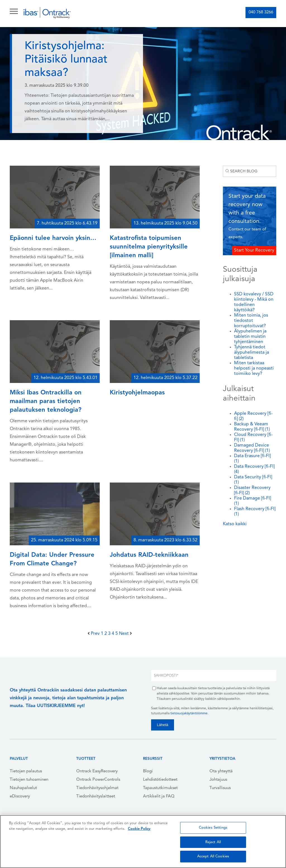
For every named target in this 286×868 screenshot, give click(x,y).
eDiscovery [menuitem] (20, 796)
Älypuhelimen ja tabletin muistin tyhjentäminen (250, 337)
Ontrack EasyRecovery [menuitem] (97, 771)
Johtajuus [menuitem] (218, 780)
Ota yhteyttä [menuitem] (221, 771)
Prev (94, 634)
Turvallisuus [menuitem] (220, 788)
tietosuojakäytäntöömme (189, 713)
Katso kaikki (235, 524)
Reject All (213, 842)
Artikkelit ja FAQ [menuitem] (159, 796)
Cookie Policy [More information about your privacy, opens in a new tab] (139, 829)
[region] (143, 842)
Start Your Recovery (254, 250)
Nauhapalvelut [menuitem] (23, 788)
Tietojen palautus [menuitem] (26, 771)
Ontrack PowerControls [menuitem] (98, 780)
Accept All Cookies (213, 856)
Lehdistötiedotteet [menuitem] (160, 780)
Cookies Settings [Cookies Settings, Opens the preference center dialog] (213, 828)
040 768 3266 (261, 12)
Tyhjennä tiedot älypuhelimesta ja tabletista (252, 353)
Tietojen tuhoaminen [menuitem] (29, 780)
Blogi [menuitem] (148, 771)
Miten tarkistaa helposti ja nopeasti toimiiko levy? (254, 368)
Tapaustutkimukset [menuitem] (160, 788)
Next (125, 634)
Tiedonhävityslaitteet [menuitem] (96, 796)
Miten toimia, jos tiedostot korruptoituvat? (251, 321)
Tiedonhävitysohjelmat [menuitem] (97, 788)
